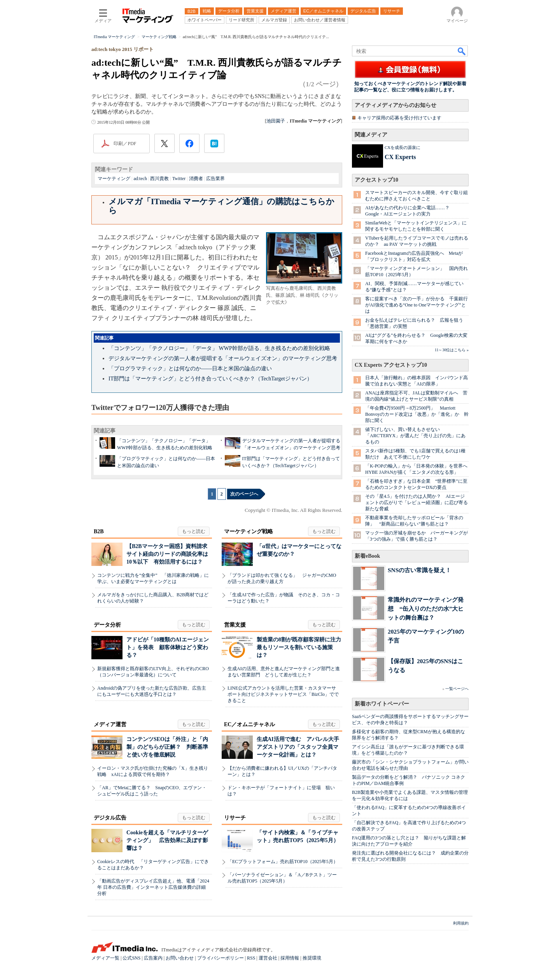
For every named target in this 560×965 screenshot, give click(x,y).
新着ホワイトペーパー (382, 704)
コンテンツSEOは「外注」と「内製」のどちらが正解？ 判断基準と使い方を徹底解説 (167, 747)
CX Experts (400, 157)
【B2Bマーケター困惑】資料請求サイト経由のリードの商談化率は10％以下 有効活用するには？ (167, 554)
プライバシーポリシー (220, 958)
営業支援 (235, 625)
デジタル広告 (110, 818)
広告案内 (153, 958)
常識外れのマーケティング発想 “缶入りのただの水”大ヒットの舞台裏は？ (426, 609)
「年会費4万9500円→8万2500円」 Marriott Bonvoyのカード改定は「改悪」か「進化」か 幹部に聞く (417, 414)
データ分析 (107, 625)
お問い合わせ (180, 958)
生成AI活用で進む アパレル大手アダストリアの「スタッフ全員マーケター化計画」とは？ (298, 747)
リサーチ (235, 818)
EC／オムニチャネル (249, 724)
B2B (99, 532)
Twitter (179, 179)
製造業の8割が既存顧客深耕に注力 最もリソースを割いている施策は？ (302, 647)
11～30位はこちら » (452, 350)
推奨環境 (312, 958)
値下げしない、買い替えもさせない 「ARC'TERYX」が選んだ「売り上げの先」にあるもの (415, 436)
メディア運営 (110, 724)
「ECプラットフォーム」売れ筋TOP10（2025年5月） (283, 862)
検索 (462, 51)
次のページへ (244, 494)
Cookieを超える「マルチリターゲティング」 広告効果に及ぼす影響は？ (167, 840)
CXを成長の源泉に (402, 147)
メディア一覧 (105, 958)
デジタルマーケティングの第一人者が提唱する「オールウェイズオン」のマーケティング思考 (223, 358)
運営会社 (268, 958)
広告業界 (215, 179)
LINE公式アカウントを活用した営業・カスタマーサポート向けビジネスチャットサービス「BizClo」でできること (283, 694)
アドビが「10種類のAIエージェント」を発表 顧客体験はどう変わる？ (168, 647)
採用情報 (290, 958)
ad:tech (140, 179)
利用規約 (461, 923)
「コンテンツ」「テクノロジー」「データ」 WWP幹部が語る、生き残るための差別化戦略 (219, 348)
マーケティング (114, 179)
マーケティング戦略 (248, 532)
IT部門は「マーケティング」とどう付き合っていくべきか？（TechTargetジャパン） (210, 379)
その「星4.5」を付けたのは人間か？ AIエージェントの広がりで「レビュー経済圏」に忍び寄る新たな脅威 (416, 503)
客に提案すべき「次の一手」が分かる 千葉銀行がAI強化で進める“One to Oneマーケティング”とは (416, 305)
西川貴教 (159, 179)
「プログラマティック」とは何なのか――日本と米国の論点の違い (190, 369)
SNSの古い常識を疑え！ (419, 570)
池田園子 (276, 121)
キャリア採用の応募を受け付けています (399, 118)
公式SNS (131, 958)
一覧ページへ (457, 689)
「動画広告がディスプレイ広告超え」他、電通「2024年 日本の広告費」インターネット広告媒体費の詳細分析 (153, 887)
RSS (251, 958)
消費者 (196, 179)
